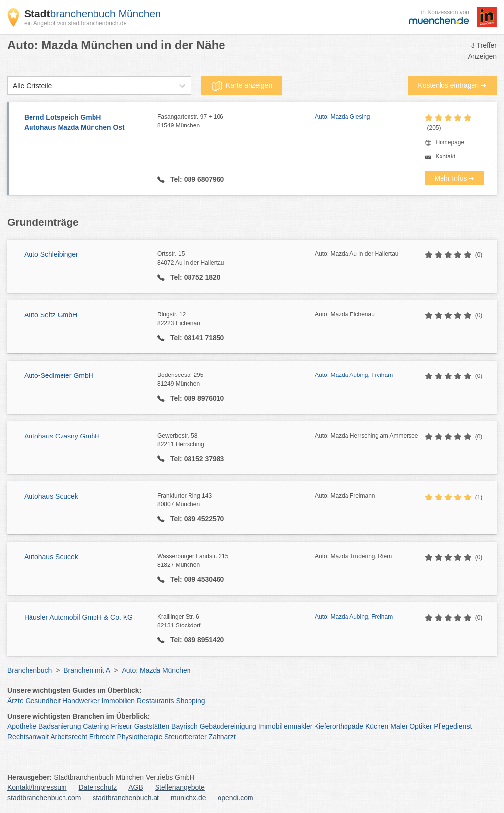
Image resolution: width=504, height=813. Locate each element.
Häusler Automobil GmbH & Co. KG (79, 617)
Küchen (377, 726)
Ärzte (16, 701)
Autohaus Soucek (51, 496)
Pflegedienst (453, 726)
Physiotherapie (140, 737)
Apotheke (22, 726)
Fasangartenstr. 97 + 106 (236, 122)
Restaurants (155, 701)
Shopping (190, 701)
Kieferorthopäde (339, 726)
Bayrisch (185, 726)
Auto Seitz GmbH (51, 315)
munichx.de (189, 798)
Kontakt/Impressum (37, 787)
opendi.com (235, 798)
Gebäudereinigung (228, 726)
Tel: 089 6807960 (196, 179)
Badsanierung (60, 726)
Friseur (122, 726)
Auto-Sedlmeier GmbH (59, 375)
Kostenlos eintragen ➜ (452, 85)
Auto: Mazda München (156, 670)
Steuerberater (186, 737)
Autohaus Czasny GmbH (62, 436)
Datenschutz (98, 787)
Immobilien (118, 701)
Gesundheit (43, 701)
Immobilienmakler (285, 726)
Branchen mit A (87, 670)
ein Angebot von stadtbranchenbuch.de (75, 23)
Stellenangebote (180, 787)
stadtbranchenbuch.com (44, 798)
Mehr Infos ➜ (454, 178)
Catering (96, 726)
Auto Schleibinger (51, 254)
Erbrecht (102, 737)
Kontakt (445, 156)
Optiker (421, 726)
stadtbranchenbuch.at (126, 798)
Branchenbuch (30, 670)
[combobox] (13, 86)
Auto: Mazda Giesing (342, 117)
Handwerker (81, 701)
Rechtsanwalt (28, 737)
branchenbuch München (93, 14)
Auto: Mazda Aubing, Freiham (354, 375)
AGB (136, 787)
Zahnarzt (222, 737)
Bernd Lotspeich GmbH (86, 123)
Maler (399, 726)
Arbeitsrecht (69, 737)
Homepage (450, 142)
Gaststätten (152, 726)
